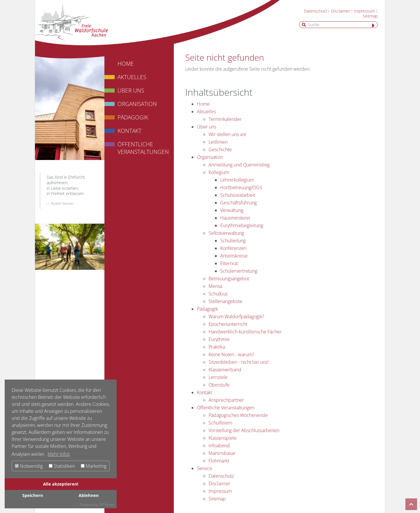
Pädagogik (133, 117)
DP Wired (107, 505)
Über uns (131, 90)
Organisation (137, 104)
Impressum (364, 11)
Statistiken (62, 466)
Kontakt (129, 131)
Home (126, 64)
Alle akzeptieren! (61, 484)
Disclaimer (341, 11)
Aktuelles (132, 77)
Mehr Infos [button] (59, 454)
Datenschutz (315, 11)
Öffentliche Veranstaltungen (143, 148)
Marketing (94, 466)
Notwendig (29, 466)
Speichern (33, 495)
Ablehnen (89, 495)
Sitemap (370, 16)
